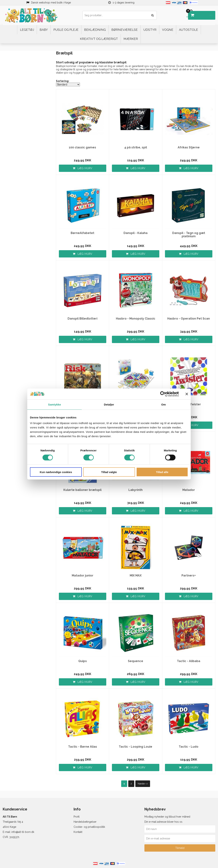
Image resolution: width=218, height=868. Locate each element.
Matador (189, 490)
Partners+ (189, 576)
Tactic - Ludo (189, 747)
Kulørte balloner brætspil (82, 490)
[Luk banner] (187, 394)
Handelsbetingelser (85, 822)
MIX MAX (136, 576)
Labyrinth (136, 490)
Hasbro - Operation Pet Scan (189, 319)
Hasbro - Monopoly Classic (136, 319)
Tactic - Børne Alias (83, 747)
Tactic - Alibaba (189, 661)
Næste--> (143, 784)
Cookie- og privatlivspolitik (89, 827)
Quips (83, 661)
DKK (200, 14)
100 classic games (82, 147)
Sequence (136, 661)
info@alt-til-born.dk (23, 832)
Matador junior (83, 576)
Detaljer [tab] (109, 404)
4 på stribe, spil (136, 147)
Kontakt (78, 832)
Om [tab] (163, 404)
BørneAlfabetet (82, 233)
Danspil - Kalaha (136, 233)
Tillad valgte (109, 472)
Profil (77, 817)
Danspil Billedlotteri (82, 319)
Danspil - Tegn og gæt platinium (189, 235)
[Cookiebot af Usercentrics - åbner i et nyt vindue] (163, 394)
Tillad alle (162, 472)
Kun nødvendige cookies (56, 472)
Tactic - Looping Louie (136, 747)
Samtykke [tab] (55, 404)
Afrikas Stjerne (189, 147)
